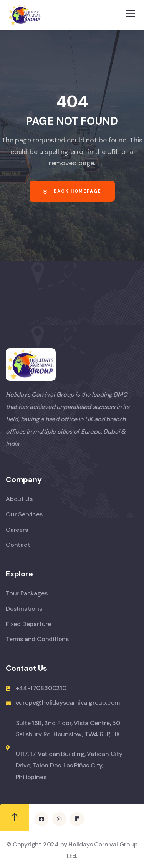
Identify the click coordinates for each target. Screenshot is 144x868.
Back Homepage (72, 191)
